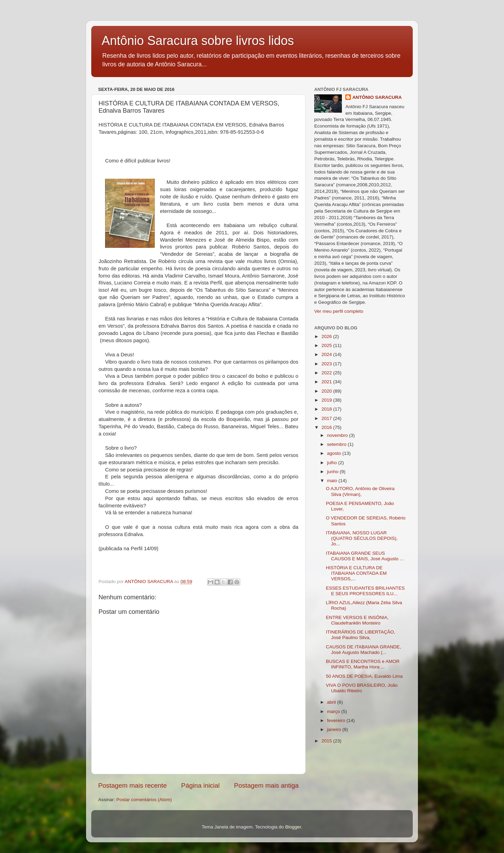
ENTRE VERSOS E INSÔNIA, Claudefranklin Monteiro (357, 620)
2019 (327, 400)
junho (333, 472)
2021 (327, 382)
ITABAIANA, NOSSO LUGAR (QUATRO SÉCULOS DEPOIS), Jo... (362, 538)
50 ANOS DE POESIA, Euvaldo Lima (364, 676)
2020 (327, 391)
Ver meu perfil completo (339, 311)
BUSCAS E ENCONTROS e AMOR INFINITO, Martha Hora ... (363, 664)
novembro (338, 435)
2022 (327, 373)
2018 (327, 409)
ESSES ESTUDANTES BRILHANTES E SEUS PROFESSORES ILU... (365, 591)
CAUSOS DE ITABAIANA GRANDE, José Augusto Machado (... (363, 650)
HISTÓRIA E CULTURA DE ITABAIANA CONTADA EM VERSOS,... (356, 573)
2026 (327, 336)
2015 (327, 741)
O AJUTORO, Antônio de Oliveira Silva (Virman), (360, 491)
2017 (327, 418)
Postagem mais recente (132, 785)
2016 (327, 427)
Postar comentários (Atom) (144, 800)
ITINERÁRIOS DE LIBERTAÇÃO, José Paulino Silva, (361, 635)
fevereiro (337, 720)
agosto (335, 453)
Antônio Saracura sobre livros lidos (198, 41)
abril (332, 702)
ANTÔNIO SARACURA (377, 97)
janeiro (335, 729)
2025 (327, 345)
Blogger (293, 827)
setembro (337, 444)
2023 (327, 364)
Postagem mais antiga (266, 785)
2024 (327, 354)
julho (333, 463)
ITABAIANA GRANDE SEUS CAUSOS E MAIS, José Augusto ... (365, 556)
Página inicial (200, 785)
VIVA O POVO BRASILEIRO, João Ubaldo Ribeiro (362, 688)
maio (333, 481)
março (334, 711)
